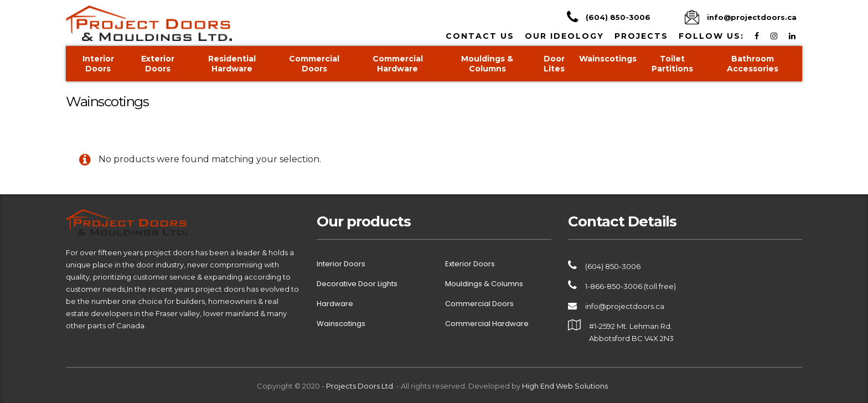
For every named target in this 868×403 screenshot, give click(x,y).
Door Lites (554, 64)
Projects (641, 36)
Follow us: (711, 36)
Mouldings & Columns (487, 64)
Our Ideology (564, 36)
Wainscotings (608, 59)
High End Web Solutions (566, 386)
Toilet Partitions (672, 64)
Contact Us (480, 36)
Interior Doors (98, 64)
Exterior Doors (158, 64)
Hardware (335, 304)
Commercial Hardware (398, 64)
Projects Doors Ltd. (360, 386)
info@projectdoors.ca (625, 306)
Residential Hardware (232, 64)
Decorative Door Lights (357, 284)
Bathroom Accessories (753, 64)
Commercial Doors (314, 64)
